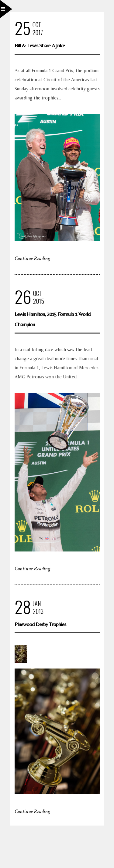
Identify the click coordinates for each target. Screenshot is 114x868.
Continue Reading (32, 258)
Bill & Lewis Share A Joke (40, 45)
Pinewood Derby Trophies (40, 624)
